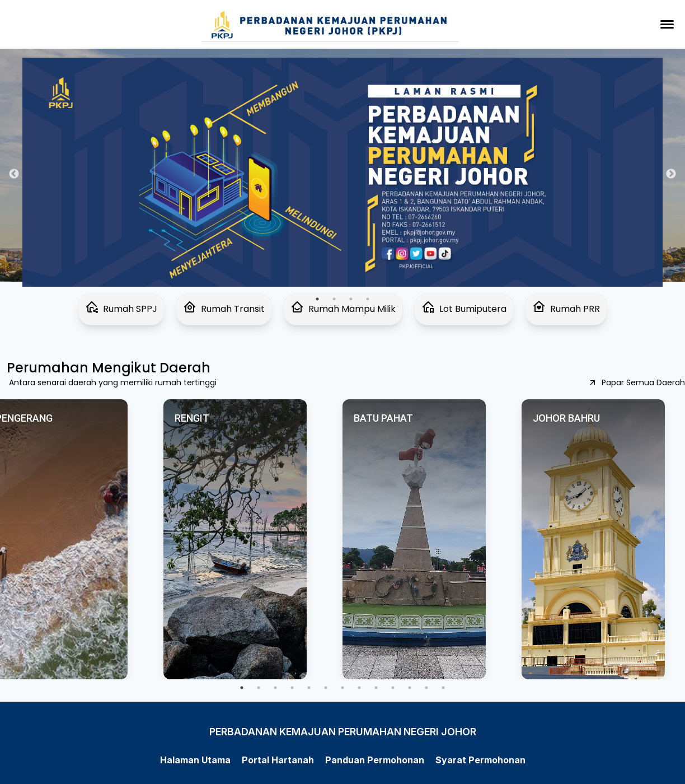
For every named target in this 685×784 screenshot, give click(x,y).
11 (410, 688)
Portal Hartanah (278, 760)
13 (443, 688)
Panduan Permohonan (375, 760)
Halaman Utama (195, 760)
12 (426, 688)
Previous (14, 174)
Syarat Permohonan (480, 760)
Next (671, 174)
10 (393, 688)
